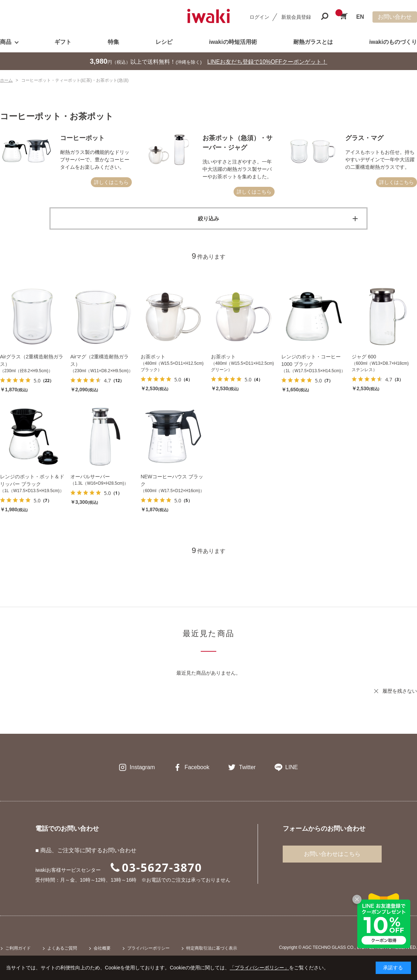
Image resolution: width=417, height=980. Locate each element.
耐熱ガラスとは (313, 42)
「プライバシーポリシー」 (259, 968)
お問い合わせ (395, 17)
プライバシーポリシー (148, 948)
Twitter (247, 767)
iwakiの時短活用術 (233, 42)
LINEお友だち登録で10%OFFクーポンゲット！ (268, 62)
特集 (113, 42)
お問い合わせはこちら (332, 854)
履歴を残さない (400, 691)
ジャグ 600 (364, 357)
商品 (6, 42)
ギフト (63, 42)
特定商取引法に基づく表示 (212, 948)
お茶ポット (153, 357)
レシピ (164, 42)
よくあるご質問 (62, 948)
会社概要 (102, 948)
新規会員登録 (296, 17)
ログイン (259, 17)
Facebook (197, 767)
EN (360, 17)
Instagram (142, 767)
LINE (292, 767)
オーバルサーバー (90, 477)
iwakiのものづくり (393, 42)
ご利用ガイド (18, 948)
